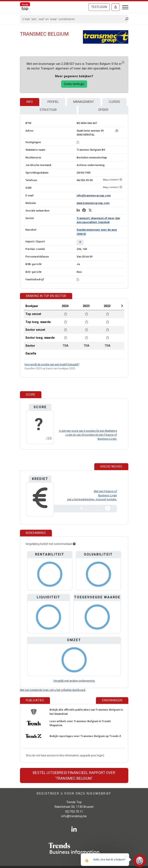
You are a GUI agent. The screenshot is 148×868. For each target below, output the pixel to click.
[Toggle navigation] (124, 7)
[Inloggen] (116, 7)
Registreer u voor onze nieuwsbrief (74, 794)
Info (29, 102)
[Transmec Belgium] (106, 37)
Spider (103, 110)
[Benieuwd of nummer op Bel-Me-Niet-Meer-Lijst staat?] (121, 180)
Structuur (48, 110)
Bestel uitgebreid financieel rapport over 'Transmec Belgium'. (74, 775)
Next (122, 306)
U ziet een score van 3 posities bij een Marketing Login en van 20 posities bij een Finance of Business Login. (88, 435)
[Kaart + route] (117, 131)
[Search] (73, 19)
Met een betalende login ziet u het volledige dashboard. (53, 690)
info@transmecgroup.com (94, 195)
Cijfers (114, 102)
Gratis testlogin (74, 84)
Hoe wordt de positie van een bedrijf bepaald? (52, 364)
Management (84, 102)
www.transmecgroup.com (93, 203)
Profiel (53, 102)
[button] (80, 242)
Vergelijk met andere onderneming (74, 681)
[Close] (123, 62)
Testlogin (99, 7)
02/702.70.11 (74, 812)
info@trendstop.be (74, 816)
